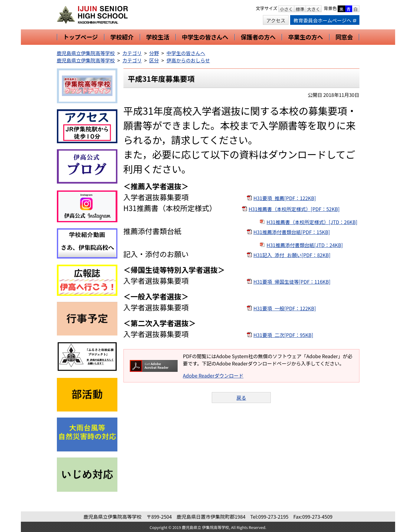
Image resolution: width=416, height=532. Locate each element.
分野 (154, 53)
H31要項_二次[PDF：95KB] (283, 335)
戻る (241, 398)
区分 (154, 60)
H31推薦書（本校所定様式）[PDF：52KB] (294, 209)
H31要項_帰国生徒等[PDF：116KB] (292, 282)
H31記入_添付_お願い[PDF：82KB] (292, 255)
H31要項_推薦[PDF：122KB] (285, 198)
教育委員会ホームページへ (325, 20)
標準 (300, 9)
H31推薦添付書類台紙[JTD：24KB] (305, 245)
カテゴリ (132, 53)
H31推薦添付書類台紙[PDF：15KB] (292, 232)
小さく (286, 9)
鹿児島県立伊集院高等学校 (86, 53)
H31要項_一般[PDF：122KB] (285, 308)
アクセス (276, 20)
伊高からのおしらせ (188, 60)
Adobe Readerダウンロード (213, 375)
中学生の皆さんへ (186, 53)
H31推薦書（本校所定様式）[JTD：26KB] (312, 222)
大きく (314, 9)
